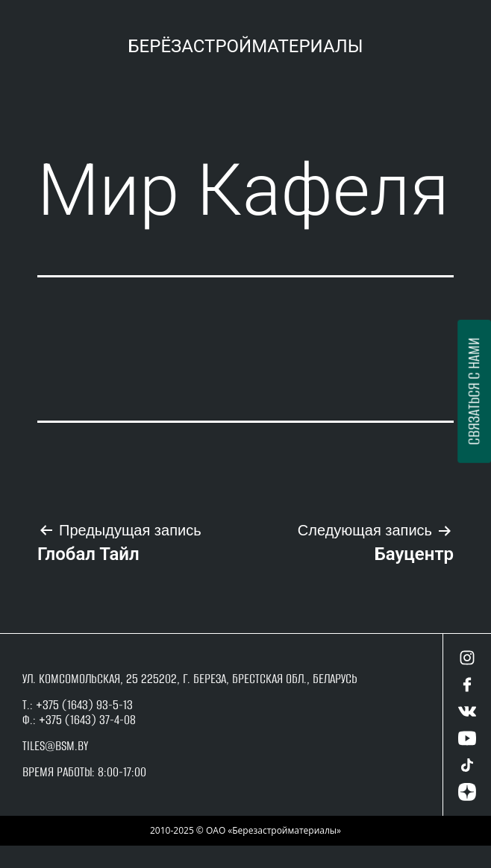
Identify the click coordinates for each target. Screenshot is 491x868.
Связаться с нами (473, 391)
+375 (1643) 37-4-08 (87, 720)
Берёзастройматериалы (245, 46)
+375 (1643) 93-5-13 (83, 705)
